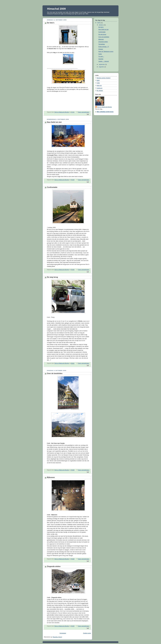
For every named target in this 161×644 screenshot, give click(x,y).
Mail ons (99, 86)
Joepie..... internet (104, 61)
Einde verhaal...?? (104, 47)
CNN (98, 83)
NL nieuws (100, 91)
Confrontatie (52, 187)
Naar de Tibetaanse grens (106, 52)
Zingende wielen (54, 566)
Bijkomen (51, 477)
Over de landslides (55, 373)
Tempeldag (102, 44)
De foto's (51, 23)
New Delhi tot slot (54, 122)
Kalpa (100, 54)
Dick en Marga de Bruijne (105, 107)
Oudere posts (87, 633)
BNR (98, 80)
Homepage (63, 633)
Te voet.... (101, 56)
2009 (99, 23)
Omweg (101, 49)
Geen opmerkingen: (84, 112)
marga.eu (100, 88)
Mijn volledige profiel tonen (105, 112)
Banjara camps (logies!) (104, 78)
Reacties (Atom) (57, 637)
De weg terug (52, 277)
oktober (101, 25)
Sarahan (101, 59)
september (102, 64)
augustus (102, 67)
